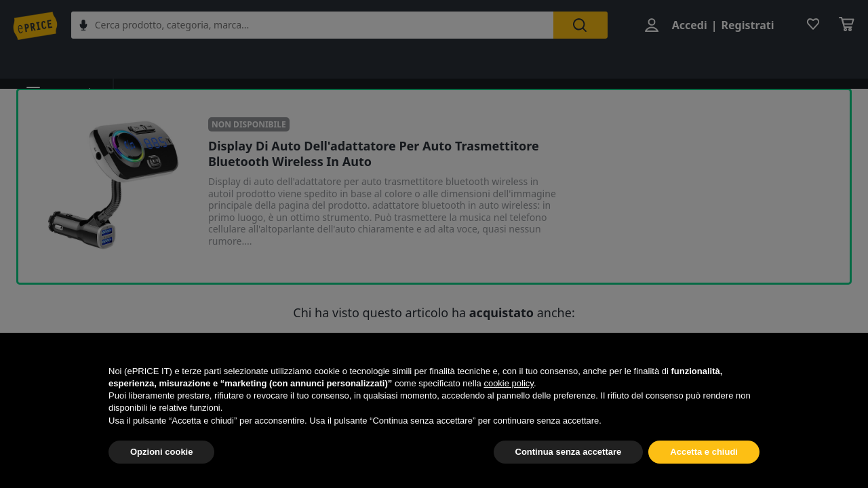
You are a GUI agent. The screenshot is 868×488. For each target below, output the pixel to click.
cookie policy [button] (508, 383)
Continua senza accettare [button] (569, 452)
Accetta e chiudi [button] (704, 452)
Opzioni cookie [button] (161, 452)
